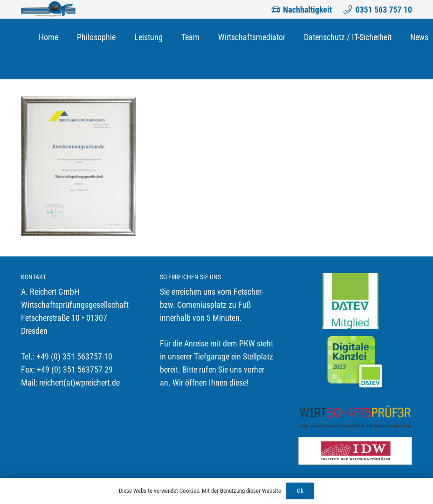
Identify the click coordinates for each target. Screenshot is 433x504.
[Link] (48, 9)
